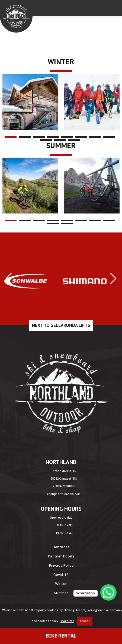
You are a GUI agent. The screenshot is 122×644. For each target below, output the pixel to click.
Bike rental (61, 636)
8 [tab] (109, 137)
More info (67, 621)
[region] (61, 102)
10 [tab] (60, 140)
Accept (85, 621)
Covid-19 (61, 575)
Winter (61, 584)
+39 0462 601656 (64, 486)
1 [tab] (11, 137)
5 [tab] (67, 137)
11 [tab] (74, 140)
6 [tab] (81, 137)
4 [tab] (53, 137)
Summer (61, 593)
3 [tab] (39, 137)
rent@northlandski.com (64, 494)
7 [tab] (95, 137)
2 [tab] (25, 137)
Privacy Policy (61, 565)
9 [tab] (46, 140)
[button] (9, 279)
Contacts (61, 547)
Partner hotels (61, 556)
